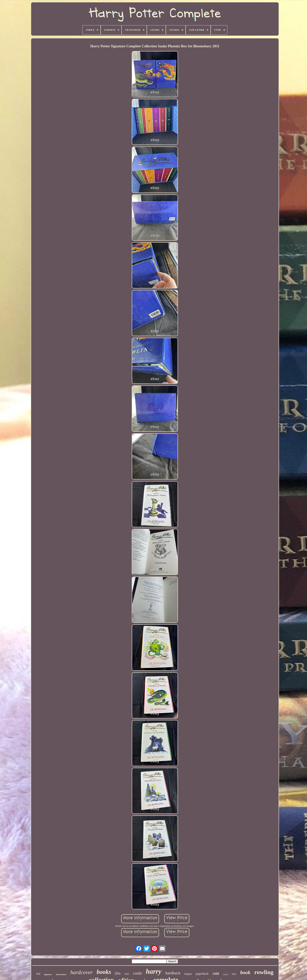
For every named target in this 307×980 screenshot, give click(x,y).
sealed (225, 974)
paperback (202, 974)
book (245, 972)
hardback (173, 973)
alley (234, 974)
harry (154, 971)
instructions (61, 974)
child (216, 974)
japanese (48, 974)
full (38, 974)
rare (127, 974)
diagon (188, 974)
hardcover (81, 972)
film (118, 973)
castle (137, 973)
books (104, 972)
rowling (264, 972)
